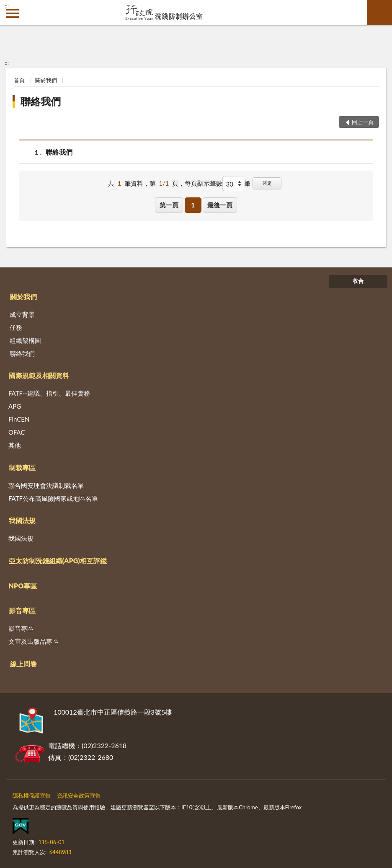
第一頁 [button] (169, 205)
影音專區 (22, 610)
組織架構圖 (25, 340)
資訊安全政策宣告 (79, 795)
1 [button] (193, 205)
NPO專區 (23, 586)
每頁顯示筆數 (204, 183)
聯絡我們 (41, 101)
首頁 (19, 80)
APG (15, 406)
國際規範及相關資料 (39, 375)
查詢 (379, 13)
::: (7, 6)
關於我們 (46, 80)
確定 (267, 183)
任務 (16, 327)
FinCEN (19, 419)
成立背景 (22, 314)
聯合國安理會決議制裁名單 (46, 485)
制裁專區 (22, 468)
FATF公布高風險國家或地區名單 (53, 498)
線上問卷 (23, 664)
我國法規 (22, 520)
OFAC (17, 432)
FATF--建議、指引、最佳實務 (49, 393)
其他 (15, 445)
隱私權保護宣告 (32, 795)
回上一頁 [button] (363, 122)
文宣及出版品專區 (34, 641)
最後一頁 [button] (220, 205)
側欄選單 (13, 13)
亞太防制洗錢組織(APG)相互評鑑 (58, 561)
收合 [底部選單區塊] (358, 281)
